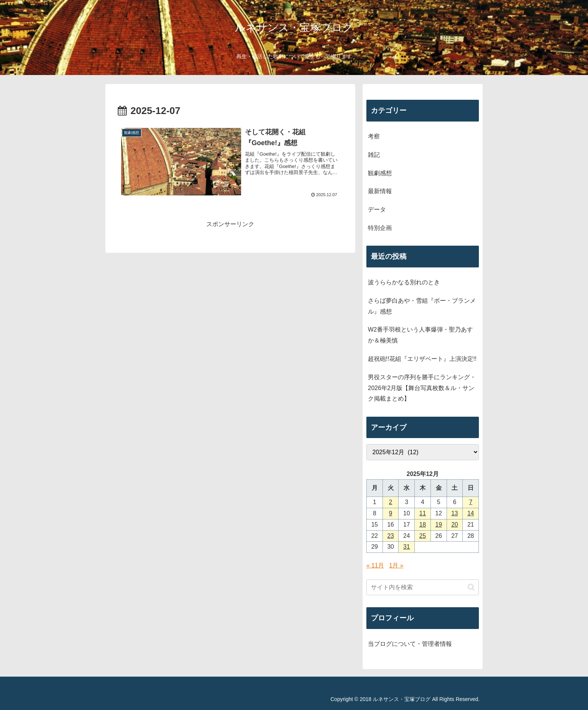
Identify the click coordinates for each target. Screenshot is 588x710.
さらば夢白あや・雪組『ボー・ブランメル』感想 (422, 306)
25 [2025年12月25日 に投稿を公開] (423, 536)
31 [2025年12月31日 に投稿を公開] (406, 547)
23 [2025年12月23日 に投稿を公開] (391, 536)
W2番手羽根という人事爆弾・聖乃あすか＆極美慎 (420, 335)
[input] (423, 587)
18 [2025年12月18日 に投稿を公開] (423, 525)
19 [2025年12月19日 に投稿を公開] (439, 525)
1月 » (396, 565)
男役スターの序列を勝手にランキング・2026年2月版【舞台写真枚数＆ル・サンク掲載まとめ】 (422, 388)
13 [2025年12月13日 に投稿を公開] (454, 513)
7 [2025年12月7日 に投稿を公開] (471, 502)
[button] (471, 587)
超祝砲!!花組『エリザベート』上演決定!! (422, 359)
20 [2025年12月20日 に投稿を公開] (454, 525)
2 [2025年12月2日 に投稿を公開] (391, 502)
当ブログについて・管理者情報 (410, 644)
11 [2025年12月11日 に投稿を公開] (423, 513)
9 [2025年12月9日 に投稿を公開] (391, 513)
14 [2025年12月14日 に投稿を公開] (471, 513)
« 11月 (375, 565)
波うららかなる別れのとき (404, 282)
